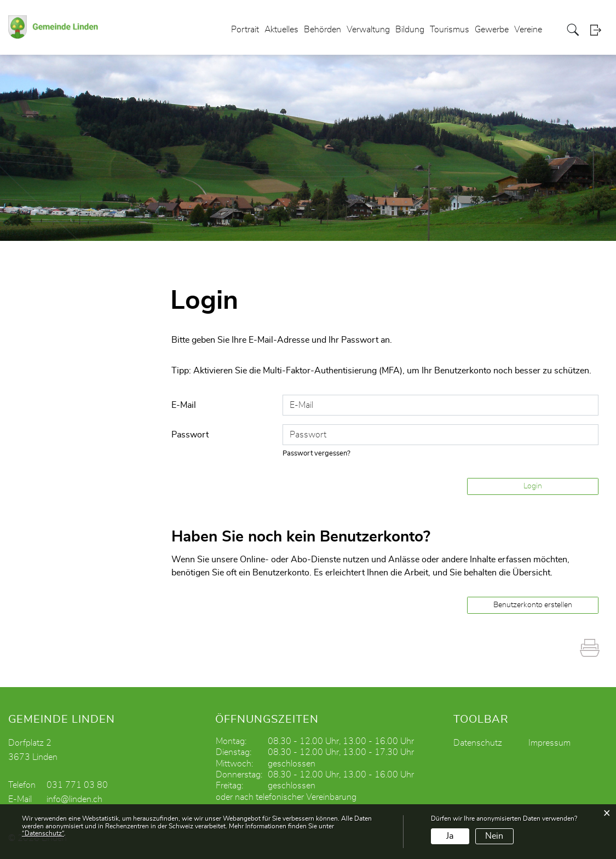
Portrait (245, 30)
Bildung (410, 30)
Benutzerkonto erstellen (533, 605)
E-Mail (184, 405)
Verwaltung (368, 30)
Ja (450, 836)
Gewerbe (492, 30)
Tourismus (450, 30)
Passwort (190, 435)
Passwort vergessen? (316, 454)
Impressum (549, 743)
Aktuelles (281, 30)
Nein (494, 836)
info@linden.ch (74, 799)
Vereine (528, 30)
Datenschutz (478, 743)
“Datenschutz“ (43, 833)
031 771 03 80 (77, 785)
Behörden (323, 30)
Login (599, 30)
